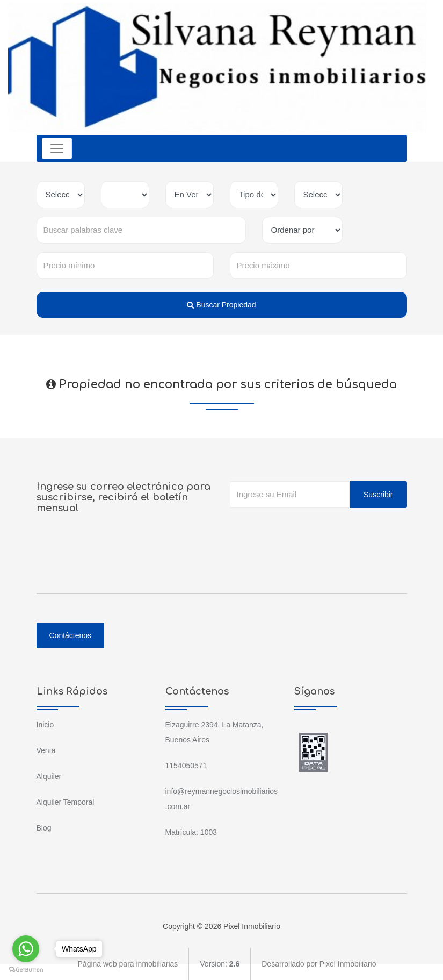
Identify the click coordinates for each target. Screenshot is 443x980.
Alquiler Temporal (66, 802)
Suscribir (378, 495)
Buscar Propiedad (221, 305)
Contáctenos (71, 635)
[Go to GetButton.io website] (26, 969)
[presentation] (311, 530)
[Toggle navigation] (57, 148)
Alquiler (49, 776)
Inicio (45, 725)
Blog (44, 828)
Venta (46, 750)
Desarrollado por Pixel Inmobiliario (319, 964)
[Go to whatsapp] (26, 949)
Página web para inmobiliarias (128, 964)
